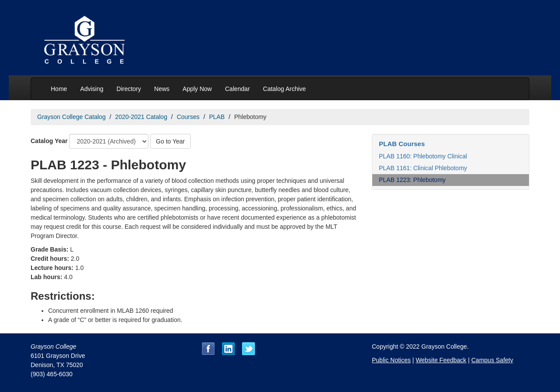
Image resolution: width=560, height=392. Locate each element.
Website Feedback (441, 360)
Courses (188, 117)
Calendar (237, 89)
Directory (129, 89)
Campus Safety (492, 360)
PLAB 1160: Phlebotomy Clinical (423, 156)
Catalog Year (49, 141)
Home (59, 89)
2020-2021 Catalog (141, 117)
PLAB (217, 117)
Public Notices (391, 360)
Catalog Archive (284, 89)
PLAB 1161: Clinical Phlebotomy (423, 168)
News (162, 89)
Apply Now (197, 89)
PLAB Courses (402, 144)
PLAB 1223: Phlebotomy (412, 180)
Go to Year (170, 141)
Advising (92, 89)
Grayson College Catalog (71, 117)
